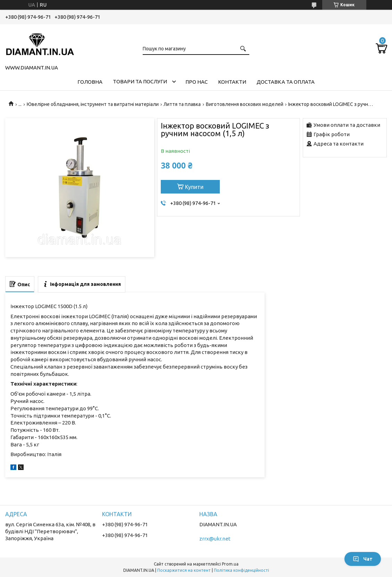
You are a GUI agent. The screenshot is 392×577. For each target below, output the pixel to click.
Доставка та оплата (286, 82)
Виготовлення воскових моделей (245, 104)
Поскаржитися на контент (184, 570)
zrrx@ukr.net (215, 539)
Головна (90, 82)
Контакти (232, 82)
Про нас (197, 82)
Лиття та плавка (182, 104)
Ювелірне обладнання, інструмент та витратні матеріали (93, 104)
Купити (194, 187)
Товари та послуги (140, 81)
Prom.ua (230, 564)
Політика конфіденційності (241, 570)
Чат (363, 559)
